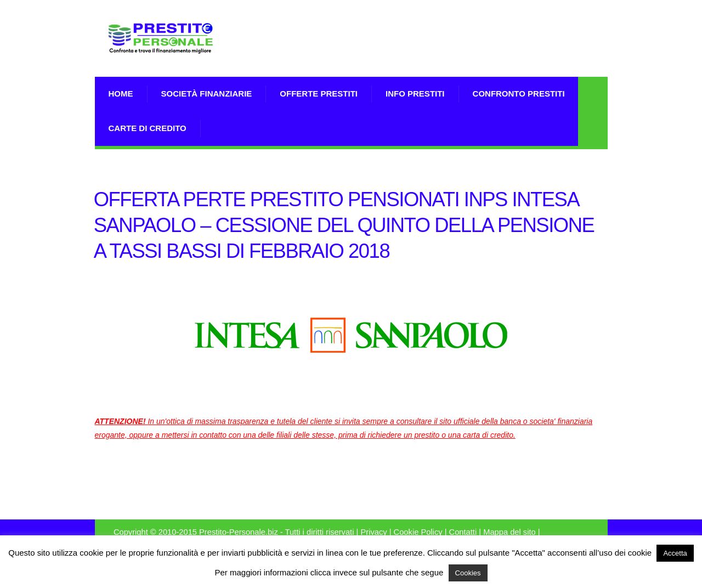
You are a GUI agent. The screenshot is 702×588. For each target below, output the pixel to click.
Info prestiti (415, 94)
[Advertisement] (479, 52)
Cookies (468, 573)
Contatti (463, 532)
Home (121, 94)
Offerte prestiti (319, 94)
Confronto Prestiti (519, 94)
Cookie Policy (418, 532)
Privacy (373, 532)
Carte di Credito (148, 128)
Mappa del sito (509, 532)
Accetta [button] (675, 553)
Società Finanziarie (207, 94)
